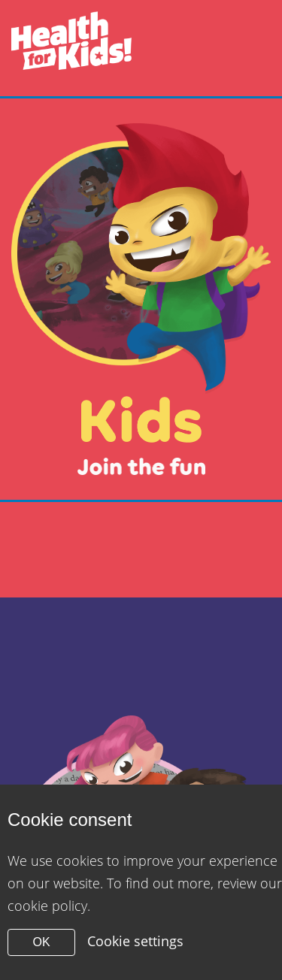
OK (41, 942)
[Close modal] (141, 299)
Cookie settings (135, 941)
